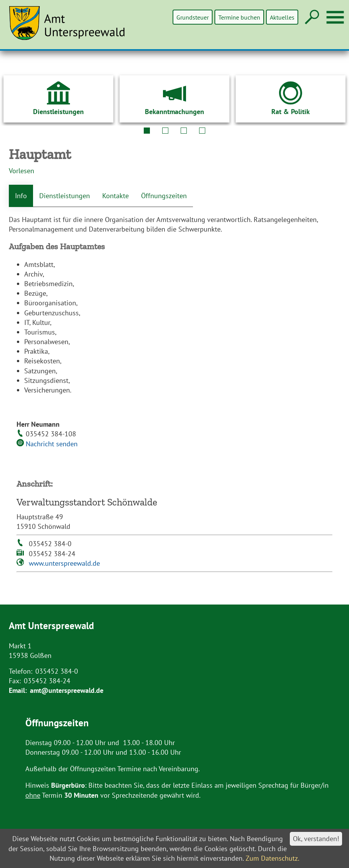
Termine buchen (240, 17)
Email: (18, 690)
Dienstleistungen (65, 196)
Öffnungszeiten (164, 196)
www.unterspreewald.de (64, 563)
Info (21, 196)
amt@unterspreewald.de (67, 690)
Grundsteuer (193, 17)
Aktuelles (282, 17)
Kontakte (116, 196)
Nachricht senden (52, 444)
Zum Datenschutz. (273, 858)
